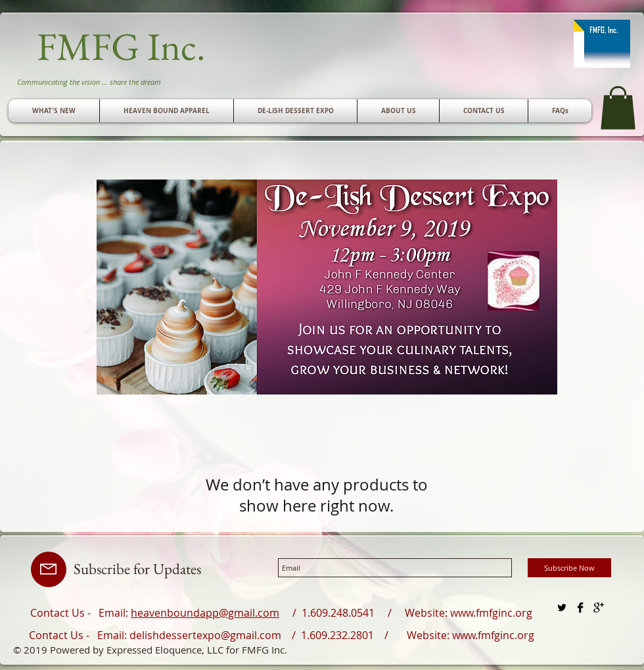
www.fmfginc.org (491, 613)
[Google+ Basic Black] (599, 608)
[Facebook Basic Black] (580, 608)
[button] (484, 111)
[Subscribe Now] (569, 568)
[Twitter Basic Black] (562, 608)
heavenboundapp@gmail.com (205, 613)
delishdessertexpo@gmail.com (205, 635)
